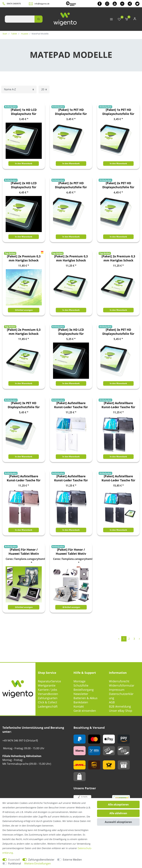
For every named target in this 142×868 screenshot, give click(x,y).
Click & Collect (47, 702)
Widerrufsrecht (119, 681)
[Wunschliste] (119, 19)
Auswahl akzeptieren (118, 822)
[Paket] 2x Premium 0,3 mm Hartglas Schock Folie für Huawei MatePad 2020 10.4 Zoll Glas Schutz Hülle (24, 258)
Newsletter (81, 694)
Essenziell (14, 860)
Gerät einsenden (85, 711)
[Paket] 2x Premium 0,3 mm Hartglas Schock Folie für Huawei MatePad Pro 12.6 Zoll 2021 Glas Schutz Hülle (118, 258)
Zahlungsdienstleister (41, 860)
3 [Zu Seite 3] (134, 639)
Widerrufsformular (122, 685)
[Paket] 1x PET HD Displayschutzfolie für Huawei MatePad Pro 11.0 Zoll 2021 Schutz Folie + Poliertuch (71, 112)
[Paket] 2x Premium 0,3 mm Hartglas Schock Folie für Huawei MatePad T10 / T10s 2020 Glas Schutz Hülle (24, 332)
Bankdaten (81, 702)
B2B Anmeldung (120, 706)
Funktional (15, 863)
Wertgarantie (47, 685)
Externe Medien (72, 860)
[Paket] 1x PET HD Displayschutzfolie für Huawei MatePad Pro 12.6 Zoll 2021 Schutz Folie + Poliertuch (118, 112)
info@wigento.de (42, 4)
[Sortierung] (19, 89)
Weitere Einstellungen (37, 863)
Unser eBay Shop (121, 711)
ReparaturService (49, 681)
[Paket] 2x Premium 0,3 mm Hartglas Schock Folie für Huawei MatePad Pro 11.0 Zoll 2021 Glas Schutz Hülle (71, 258)
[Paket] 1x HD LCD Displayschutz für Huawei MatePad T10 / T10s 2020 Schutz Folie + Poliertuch (24, 112)
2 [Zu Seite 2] (129, 639)
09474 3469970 (14, 4)
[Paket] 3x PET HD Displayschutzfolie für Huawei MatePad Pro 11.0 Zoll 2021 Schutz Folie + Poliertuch (118, 332)
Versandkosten (48, 694)
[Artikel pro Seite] (44, 89)
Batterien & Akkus (86, 698)
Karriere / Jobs (48, 690)
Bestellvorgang (84, 690)
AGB (112, 702)
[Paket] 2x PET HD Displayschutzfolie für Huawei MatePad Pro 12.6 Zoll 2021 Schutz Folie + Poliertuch (118, 185)
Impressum (117, 690)
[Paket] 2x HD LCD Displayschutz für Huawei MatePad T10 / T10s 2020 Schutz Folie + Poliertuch (24, 185)
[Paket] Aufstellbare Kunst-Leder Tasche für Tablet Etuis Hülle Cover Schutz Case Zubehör (71, 405)
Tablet (14, 34)
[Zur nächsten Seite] (139, 639)
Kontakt (79, 706)
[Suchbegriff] (20, 19)
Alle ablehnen (118, 813)
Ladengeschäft (48, 706)
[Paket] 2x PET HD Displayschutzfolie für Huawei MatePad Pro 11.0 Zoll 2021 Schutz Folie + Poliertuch (71, 185)
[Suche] (39, 19)
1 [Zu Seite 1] (124, 639)
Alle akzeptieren (118, 804)
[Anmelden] (135, 19)
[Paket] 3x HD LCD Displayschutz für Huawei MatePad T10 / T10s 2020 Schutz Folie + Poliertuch (71, 332)
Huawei (24, 34)
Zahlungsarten (48, 698)
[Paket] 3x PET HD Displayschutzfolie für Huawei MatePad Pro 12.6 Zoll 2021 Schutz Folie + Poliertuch (24, 405)
